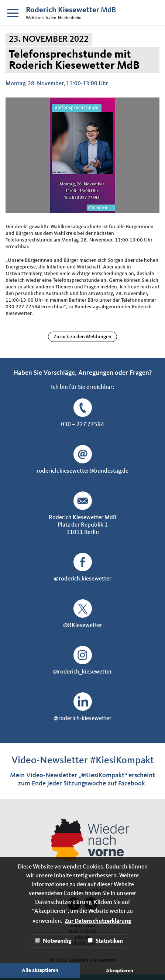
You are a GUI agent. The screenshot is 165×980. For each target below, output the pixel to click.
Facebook (132, 784)
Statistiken (105, 941)
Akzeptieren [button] (120, 971)
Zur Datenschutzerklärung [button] (98, 921)
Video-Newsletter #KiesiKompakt (83, 760)
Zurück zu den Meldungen (82, 337)
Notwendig (53, 941)
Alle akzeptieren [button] (40, 970)
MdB (71, 10)
